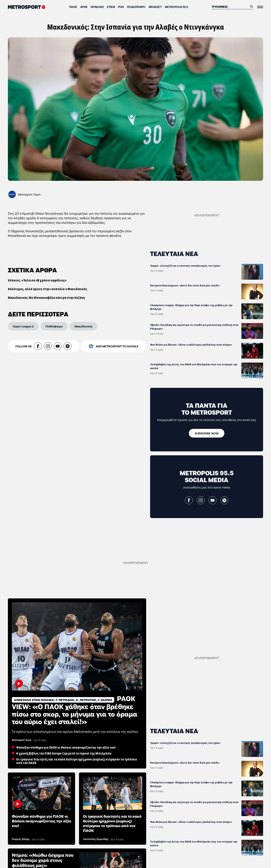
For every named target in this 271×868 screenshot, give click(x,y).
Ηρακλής (97, 7)
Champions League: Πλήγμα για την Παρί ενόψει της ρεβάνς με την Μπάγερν (191, 307)
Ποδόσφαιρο (136, 7)
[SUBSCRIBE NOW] (207, 433)
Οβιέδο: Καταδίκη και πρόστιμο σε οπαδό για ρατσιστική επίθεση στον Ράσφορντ (194, 327)
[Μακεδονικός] (83, 326)
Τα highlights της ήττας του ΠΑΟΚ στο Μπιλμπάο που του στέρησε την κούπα (194, 366)
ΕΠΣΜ (111, 7)
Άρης (84, 7)
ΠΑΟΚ (73, 7)
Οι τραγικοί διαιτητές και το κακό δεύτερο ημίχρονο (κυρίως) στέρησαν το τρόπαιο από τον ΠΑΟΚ (112, 823)
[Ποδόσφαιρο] (54, 326)
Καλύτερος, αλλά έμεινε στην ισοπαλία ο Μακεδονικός (48, 289)
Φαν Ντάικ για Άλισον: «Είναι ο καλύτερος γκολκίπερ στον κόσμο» (191, 345)
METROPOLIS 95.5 (176, 7)
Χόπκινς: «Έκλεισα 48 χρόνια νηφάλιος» (37, 280)
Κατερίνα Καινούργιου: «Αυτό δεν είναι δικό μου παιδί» (185, 285)
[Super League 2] (23, 326)
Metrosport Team (29, 194)
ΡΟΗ (121, 7)
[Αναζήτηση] (230, 7)
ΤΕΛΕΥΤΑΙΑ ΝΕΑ (174, 253)
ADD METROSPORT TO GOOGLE (117, 346)
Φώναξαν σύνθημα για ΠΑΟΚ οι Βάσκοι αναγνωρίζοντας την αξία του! (41, 821)
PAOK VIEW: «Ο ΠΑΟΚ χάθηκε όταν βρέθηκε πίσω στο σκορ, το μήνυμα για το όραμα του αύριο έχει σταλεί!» (75, 710)
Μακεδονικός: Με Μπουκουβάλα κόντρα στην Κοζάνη (46, 298)
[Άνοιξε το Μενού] (260, 7)
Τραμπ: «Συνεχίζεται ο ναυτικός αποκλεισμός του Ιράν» (185, 266)
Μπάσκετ (155, 7)
